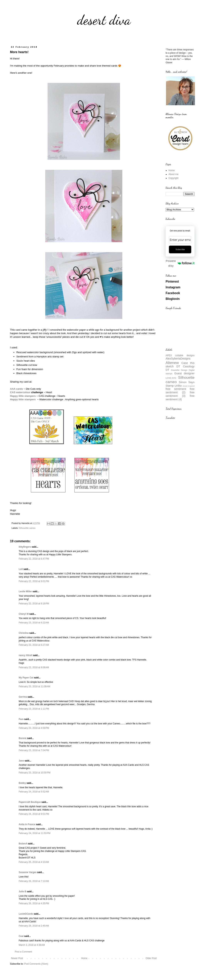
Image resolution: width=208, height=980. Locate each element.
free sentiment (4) (180, 398)
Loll (21, 569)
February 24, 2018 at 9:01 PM (34, 814)
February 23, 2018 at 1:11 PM (34, 709)
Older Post (151, 958)
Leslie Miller (25, 591)
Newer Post (17, 958)
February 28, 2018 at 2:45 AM (34, 926)
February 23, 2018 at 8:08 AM (34, 667)
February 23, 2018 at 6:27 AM (34, 645)
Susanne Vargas (28, 872)
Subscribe (180, 249)
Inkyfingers (25, 547)
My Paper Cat (26, 678)
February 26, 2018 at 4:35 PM (34, 903)
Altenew (172, 363)
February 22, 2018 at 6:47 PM (34, 559)
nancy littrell (26, 655)
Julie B (22, 892)
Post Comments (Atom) (36, 964)
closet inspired (189, 386)
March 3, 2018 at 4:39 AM (32, 945)
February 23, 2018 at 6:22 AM (34, 623)
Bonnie (23, 738)
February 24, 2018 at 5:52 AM (34, 792)
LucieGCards (26, 914)
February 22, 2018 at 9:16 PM (34, 604)
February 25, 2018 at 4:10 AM (34, 862)
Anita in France (27, 824)
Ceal (21, 936)
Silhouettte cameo (27, 528)
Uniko (178, 386)
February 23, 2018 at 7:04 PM (34, 750)
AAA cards (16, 389)
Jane (21, 761)
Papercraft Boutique (30, 802)
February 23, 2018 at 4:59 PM (34, 728)
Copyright (173, 178)
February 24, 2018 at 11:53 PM (34, 833)
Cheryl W (24, 614)
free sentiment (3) (180, 394)
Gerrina (23, 697)
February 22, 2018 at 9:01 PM (34, 581)
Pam (21, 719)
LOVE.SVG (171, 378)
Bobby (22, 783)
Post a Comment (23, 952)
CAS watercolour (20, 392)
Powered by (180, 263)
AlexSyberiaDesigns (178, 359)
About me (173, 174)
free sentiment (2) (180, 391)
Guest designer (184, 373)
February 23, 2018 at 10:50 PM (34, 773)
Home (84, 958)
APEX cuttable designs (180, 355)
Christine (24, 633)
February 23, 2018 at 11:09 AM (34, 686)
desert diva (104, 20)
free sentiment (176, 389)
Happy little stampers (23, 399)
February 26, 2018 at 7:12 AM (34, 881)
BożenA (23, 844)
